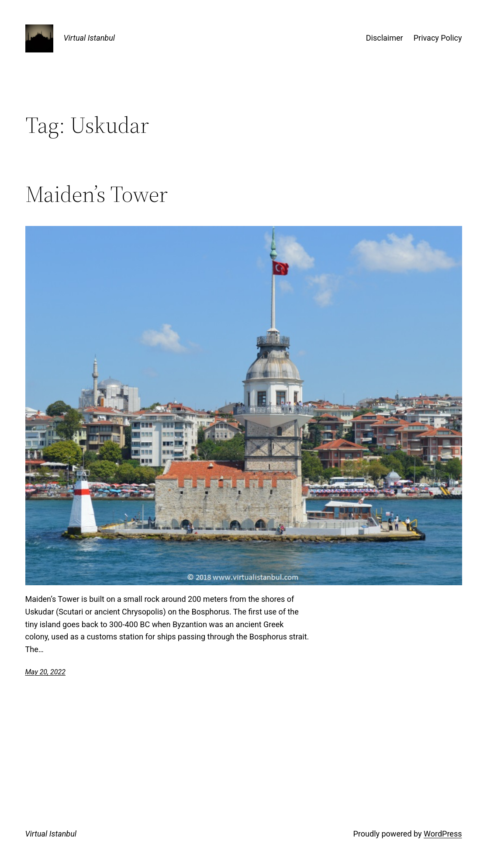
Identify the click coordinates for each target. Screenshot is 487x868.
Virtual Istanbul (90, 38)
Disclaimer (385, 38)
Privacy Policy (438, 38)
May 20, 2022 (45, 672)
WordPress (443, 834)
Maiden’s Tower (97, 194)
